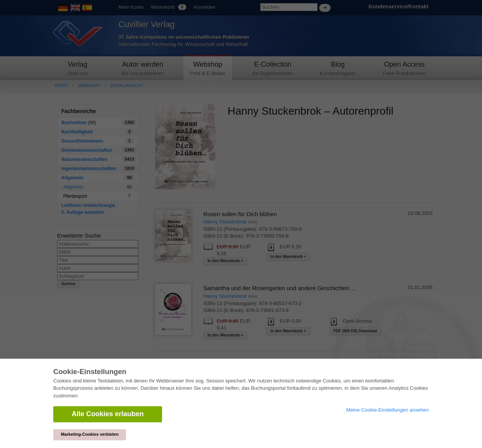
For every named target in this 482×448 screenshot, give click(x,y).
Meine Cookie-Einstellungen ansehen (388, 410)
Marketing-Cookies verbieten (90, 434)
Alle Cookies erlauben (108, 414)
